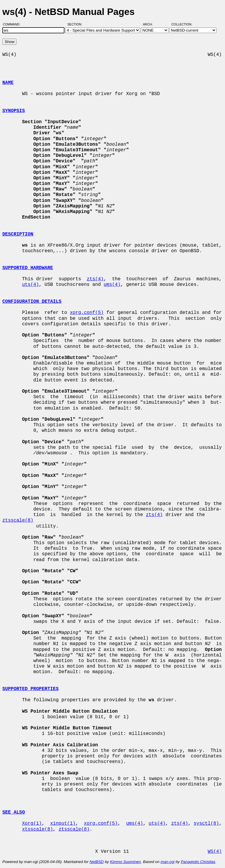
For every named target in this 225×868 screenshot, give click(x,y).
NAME (8, 83)
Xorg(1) (32, 824)
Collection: (182, 24)
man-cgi (167, 862)
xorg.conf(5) (87, 313)
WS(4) (215, 852)
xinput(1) (63, 824)
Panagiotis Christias (198, 862)
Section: (76, 24)
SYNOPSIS (14, 111)
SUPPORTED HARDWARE (28, 268)
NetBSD (97, 862)
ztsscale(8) (18, 520)
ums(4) (112, 285)
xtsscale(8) (37, 829)
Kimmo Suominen (125, 862)
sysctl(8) (206, 824)
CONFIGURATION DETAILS (32, 302)
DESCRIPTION (18, 234)
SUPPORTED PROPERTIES (30, 689)
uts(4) (30, 285)
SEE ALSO (14, 812)
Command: (13, 24)
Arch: (150, 24)
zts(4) (95, 279)
